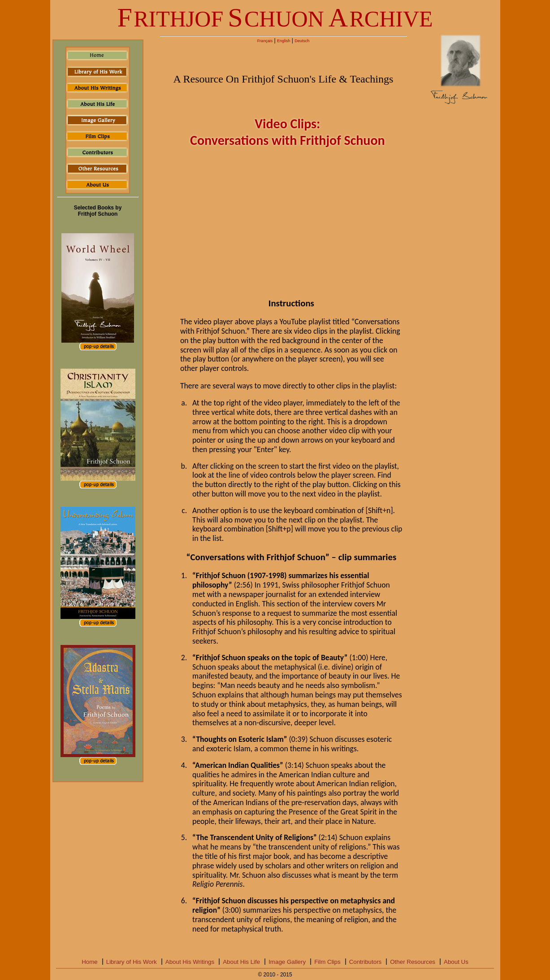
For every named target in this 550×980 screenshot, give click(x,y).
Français (265, 41)
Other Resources (413, 962)
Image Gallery (287, 962)
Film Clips (327, 962)
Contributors (366, 962)
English (284, 41)
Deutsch (302, 41)
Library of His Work (132, 962)
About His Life (241, 962)
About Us (456, 962)
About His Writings (190, 962)
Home (90, 962)
